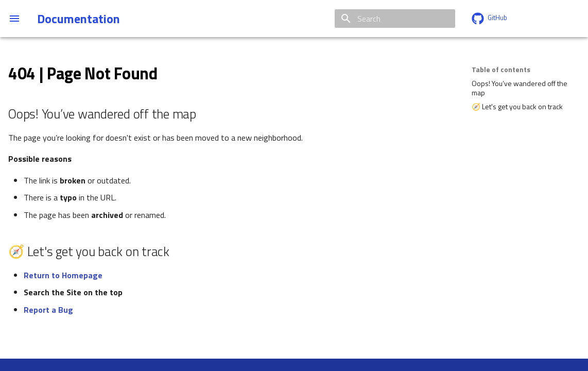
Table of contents (501, 70)
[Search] (395, 19)
